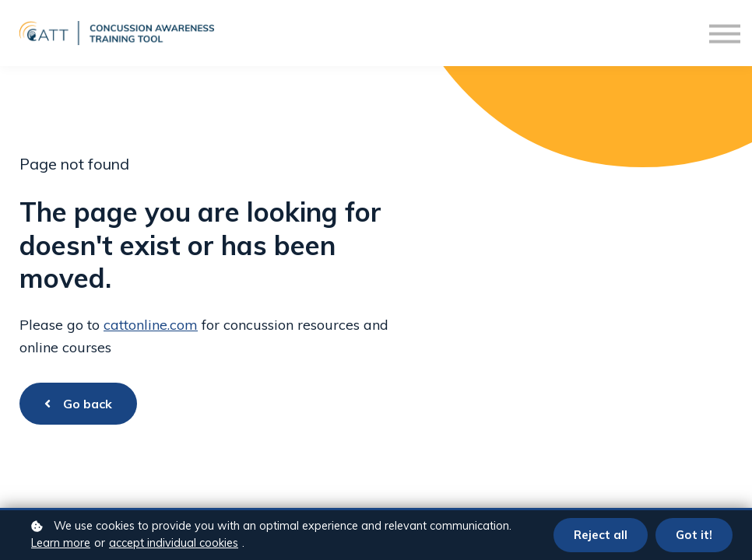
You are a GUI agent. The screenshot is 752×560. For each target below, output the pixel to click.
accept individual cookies (174, 543)
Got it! (694, 535)
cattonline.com (151, 325)
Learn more (61, 543)
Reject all (600, 535)
